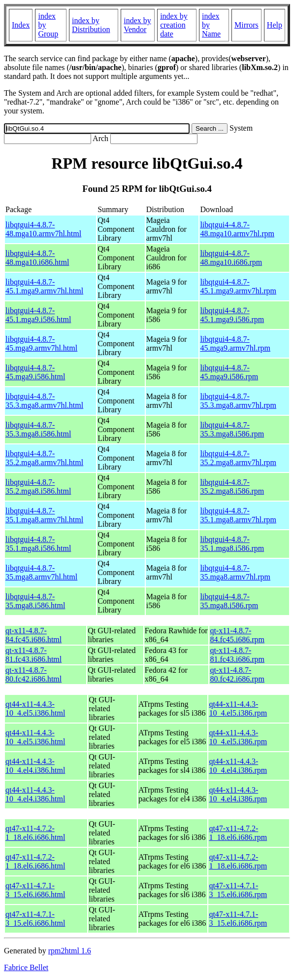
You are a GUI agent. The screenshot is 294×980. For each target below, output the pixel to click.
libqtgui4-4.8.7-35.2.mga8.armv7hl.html (44, 458)
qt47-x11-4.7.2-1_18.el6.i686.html (35, 833)
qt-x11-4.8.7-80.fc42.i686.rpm (237, 674)
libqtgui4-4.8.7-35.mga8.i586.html (35, 601)
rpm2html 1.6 (70, 951)
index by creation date (174, 25)
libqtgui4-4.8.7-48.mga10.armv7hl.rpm (237, 229)
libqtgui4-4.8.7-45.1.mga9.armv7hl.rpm (238, 286)
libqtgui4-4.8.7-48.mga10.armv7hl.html (43, 229)
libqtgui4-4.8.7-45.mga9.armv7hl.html (41, 344)
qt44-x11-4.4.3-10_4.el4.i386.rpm (238, 766)
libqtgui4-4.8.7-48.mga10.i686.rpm (231, 258)
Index (21, 25)
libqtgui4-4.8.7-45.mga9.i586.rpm (229, 372)
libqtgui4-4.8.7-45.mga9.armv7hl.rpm (235, 344)
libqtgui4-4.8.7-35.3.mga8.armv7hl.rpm (238, 401)
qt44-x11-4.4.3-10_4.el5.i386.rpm (238, 708)
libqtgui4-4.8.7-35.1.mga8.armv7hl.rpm (238, 515)
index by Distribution (91, 25)
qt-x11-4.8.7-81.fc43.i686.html (33, 655)
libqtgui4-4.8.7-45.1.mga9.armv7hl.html (44, 286)
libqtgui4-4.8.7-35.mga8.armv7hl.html (41, 572)
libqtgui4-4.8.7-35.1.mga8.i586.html (38, 544)
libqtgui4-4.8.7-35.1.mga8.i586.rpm (232, 544)
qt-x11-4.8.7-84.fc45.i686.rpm (237, 635)
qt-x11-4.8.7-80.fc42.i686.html (33, 674)
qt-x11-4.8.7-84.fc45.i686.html (33, 635)
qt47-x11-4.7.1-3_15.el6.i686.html (35, 890)
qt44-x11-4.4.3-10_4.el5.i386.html (35, 708)
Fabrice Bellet (26, 967)
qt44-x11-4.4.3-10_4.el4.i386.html (35, 766)
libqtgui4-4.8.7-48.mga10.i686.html (37, 258)
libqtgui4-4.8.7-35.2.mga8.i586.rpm (232, 487)
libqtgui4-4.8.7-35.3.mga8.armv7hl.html (44, 401)
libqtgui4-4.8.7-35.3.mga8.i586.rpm (232, 429)
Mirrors (246, 25)
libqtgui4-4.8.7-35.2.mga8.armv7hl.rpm (238, 458)
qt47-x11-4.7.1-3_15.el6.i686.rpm (238, 890)
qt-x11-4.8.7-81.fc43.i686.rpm (237, 655)
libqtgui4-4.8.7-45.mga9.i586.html (35, 372)
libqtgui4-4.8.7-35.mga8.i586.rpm (229, 601)
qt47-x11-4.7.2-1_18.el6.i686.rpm (238, 833)
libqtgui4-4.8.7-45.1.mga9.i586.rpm (232, 315)
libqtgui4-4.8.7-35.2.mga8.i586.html (38, 487)
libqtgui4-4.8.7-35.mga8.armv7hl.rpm (235, 572)
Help (275, 25)
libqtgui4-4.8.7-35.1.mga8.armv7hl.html (44, 515)
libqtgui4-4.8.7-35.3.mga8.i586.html (38, 429)
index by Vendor (137, 25)
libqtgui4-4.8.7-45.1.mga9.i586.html (38, 315)
